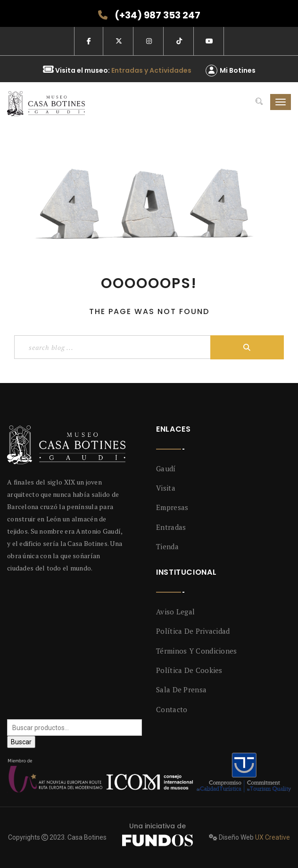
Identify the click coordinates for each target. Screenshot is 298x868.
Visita (166, 488)
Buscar (21, 742)
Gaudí (166, 468)
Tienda (167, 546)
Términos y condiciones (197, 651)
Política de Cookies (189, 670)
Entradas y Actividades (151, 70)
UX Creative (273, 837)
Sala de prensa (181, 689)
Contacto (172, 709)
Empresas (172, 507)
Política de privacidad (193, 631)
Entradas (171, 527)
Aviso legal (175, 612)
